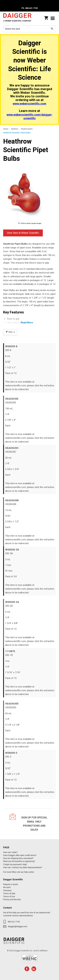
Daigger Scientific (17, 18)
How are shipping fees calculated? (18, 858)
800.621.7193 (14, 922)
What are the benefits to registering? (19, 861)
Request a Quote (11, 884)
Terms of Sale (9, 894)
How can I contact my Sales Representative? (23, 867)
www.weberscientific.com (29, 104)
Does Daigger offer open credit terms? (20, 855)
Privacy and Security (12, 900)
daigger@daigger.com (18, 927)
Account (7, 887)
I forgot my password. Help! (15, 864)
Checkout (7, 891)
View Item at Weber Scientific (23, 233)
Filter (10, 332)
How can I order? (10, 852)
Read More (27, 323)
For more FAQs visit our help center (19, 872)
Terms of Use (9, 897)
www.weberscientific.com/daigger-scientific (30, 117)
